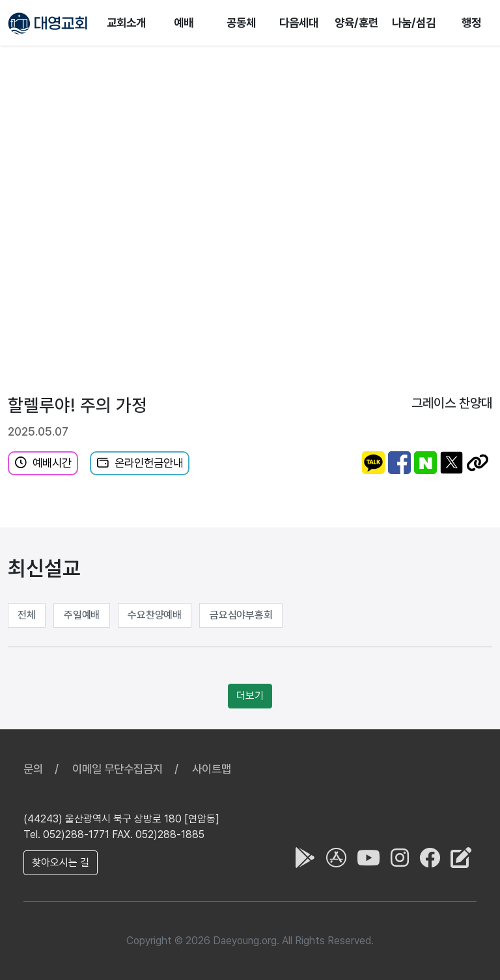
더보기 (250, 696)
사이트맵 (212, 769)
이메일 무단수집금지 (118, 769)
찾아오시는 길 (61, 862)
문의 (33, 769)
